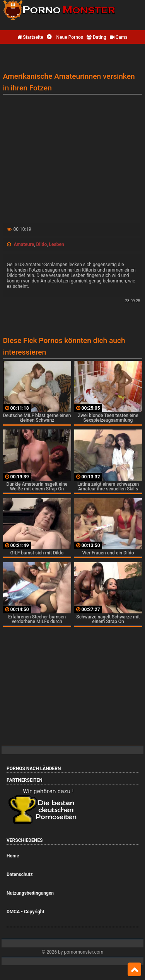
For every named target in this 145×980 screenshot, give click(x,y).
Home (13, 856)
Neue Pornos (65, 37)
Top (134, 970)
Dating (96, 37)
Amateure (24, 244)
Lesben (57, 244)
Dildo (42, 244)
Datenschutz (20, 874)
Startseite (30, 37)
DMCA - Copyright (25, 912)
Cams (119, 37)
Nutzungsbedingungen (30, 893)
